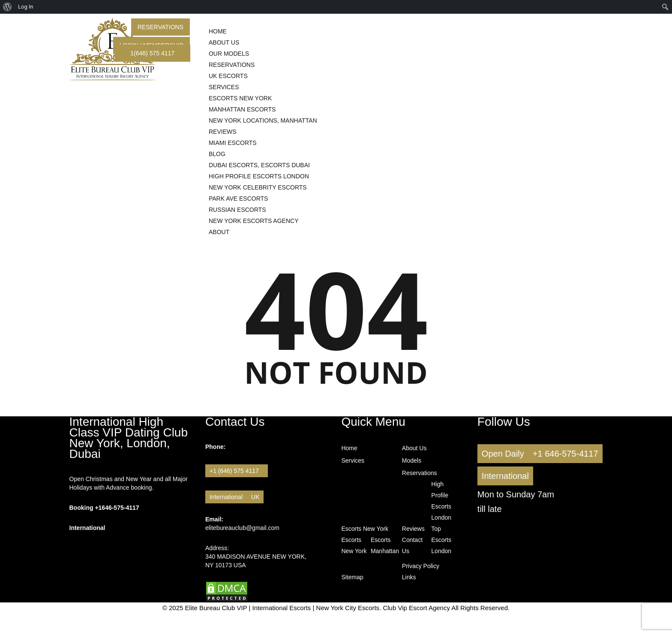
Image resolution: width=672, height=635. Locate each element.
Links (409, 577)
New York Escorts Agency (254, 221)
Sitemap (352, 577)
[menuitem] (7, 7)
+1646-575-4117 (117, 508)
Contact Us (408, 545)
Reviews (413, 529)
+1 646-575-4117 (565, 454)
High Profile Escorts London (441, 501)
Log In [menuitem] (26, 7)
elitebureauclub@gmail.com (242, 528)
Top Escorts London (438, 540)
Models (412, 460)
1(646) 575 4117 (152, 53)
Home (349, 448)
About (219, 232)
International (226, 497)
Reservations (160, 27)
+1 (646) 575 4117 (237, 471)
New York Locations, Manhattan (263, 120)
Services (353, 460)
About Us (414, 448)
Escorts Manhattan (385, 545)
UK (255, 497)
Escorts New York (365, 529)
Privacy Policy (421, 566)
